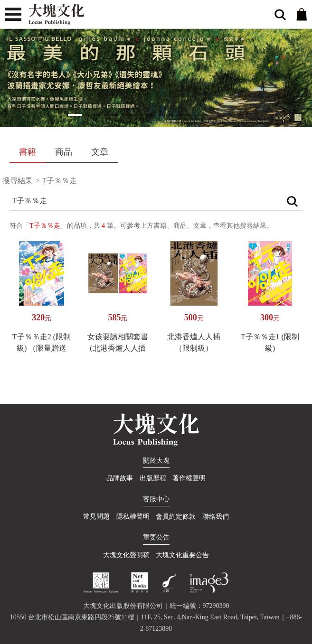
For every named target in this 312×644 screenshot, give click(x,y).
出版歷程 (153, 478)
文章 (100, 152)
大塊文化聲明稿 (126, 555)
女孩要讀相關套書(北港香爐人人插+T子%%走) (118, 348)
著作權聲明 (189, 478)
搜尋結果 (18, 181)
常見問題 (96, 517)
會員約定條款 (176, 517)
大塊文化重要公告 (182, 555)
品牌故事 (120, 478)
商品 (64, 152)
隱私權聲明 (133, 517)
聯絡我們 (216, 517)
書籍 (28, 152)
